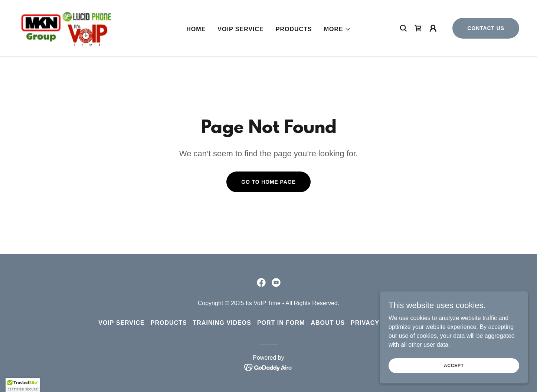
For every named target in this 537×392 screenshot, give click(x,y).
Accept (454, 370)
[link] (66, 28)
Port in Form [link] (281, 323)
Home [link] (196, 29)
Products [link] (294, 29)
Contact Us (486, 28)
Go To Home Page (268, 182)
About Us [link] (328, 323)
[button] (337, 29)
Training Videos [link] (222, 323)
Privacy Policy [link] (378, 323)
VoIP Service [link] (240, 29)
